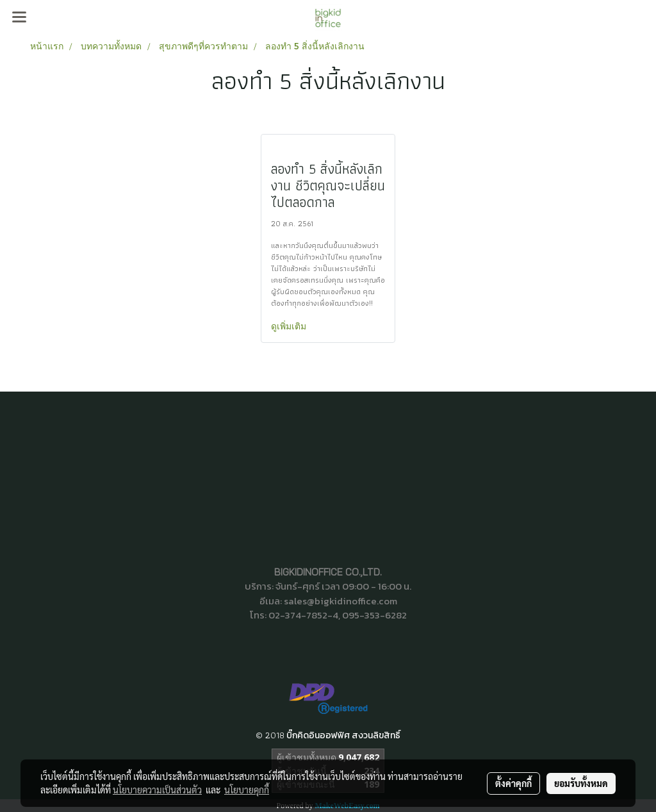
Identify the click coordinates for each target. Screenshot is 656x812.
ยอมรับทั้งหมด (581, 783)
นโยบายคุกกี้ (247, 790)
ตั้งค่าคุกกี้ (513, 783)
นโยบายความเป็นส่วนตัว (157, 790)
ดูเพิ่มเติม (290, 326)
